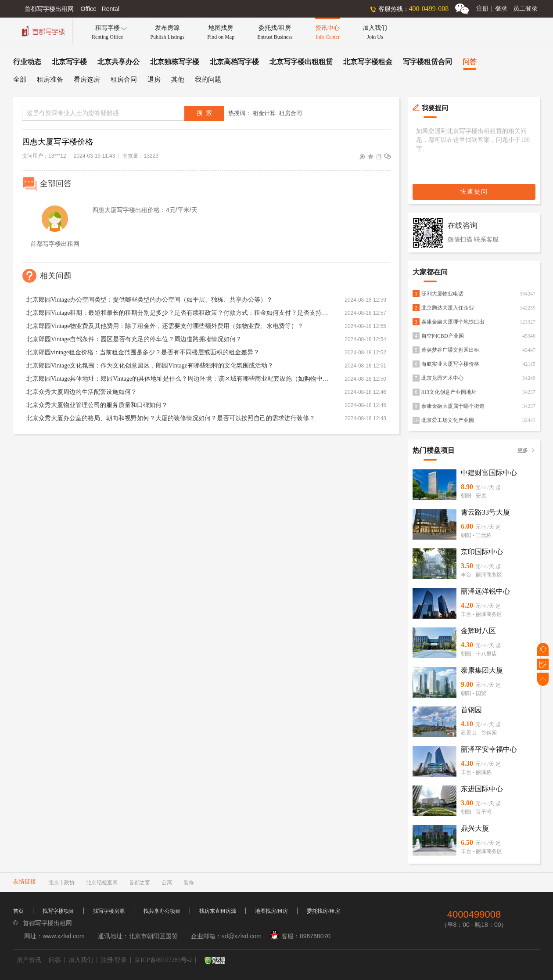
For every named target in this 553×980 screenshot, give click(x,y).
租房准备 (50, 79)
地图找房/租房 (271, 911)
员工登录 (525, 9)
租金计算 (264, 113)
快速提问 (474, 192)
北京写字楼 (69, 62)
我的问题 (208, 79)
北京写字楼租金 (368, 62)
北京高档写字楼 (234, 62)
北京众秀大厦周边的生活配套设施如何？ (82, 392)
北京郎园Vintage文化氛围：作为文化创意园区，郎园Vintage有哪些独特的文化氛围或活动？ (150, 366)
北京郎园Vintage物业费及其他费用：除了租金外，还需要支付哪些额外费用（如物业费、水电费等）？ (165, 326)
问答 (470, 62)
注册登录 (492, 9)
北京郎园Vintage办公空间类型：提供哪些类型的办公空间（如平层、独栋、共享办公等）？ (149, 300)
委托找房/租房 (323, 911)
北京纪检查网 (102, 883)
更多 (526, 450)
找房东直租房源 (218, 911)
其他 (178, 79)
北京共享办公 (118, 62)
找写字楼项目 (58, 911)
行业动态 (27, 62)
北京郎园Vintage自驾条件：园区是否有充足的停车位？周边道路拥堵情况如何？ (134, 339)
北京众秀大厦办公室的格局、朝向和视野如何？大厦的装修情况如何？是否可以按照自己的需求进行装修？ (171, 418)
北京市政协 (61, 883)
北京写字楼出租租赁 (301, 62)
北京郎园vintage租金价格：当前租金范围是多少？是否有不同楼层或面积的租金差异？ (143, 352)
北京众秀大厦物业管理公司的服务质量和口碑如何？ (97, 405)
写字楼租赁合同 (427, 62)
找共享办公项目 (162, 911)
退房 (154, 79)
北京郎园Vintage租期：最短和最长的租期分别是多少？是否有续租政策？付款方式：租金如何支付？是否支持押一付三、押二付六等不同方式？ (178, 313)
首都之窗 (140, 883)
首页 (18, 911)
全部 (20, 79)
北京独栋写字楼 (175, 62)
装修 (189, 883)
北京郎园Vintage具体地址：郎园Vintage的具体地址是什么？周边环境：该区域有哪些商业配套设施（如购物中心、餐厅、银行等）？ (178, 379)
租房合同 (124, 79)
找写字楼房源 (109, 911)
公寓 (167, 883)
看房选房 (87, 79)
